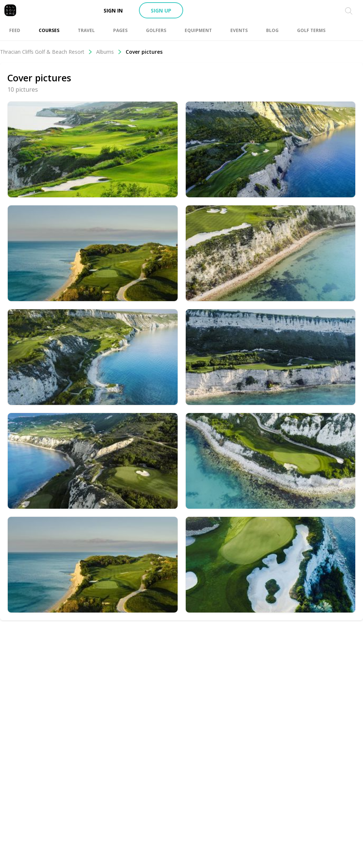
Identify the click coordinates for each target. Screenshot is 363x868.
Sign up (161, 10)
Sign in (113, 10)
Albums (109, 52)
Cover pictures (144, 52)
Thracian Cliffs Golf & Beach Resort (46, 52)
